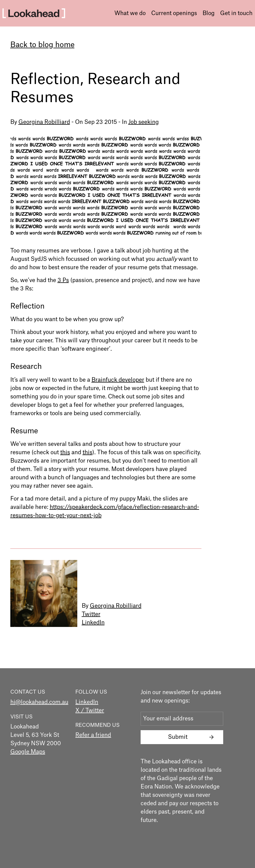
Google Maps (28, 752)
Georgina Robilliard (44, 122)
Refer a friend (93, 735)
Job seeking (144, 122)
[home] (34, 13)
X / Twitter (90, 711)
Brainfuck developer (118, 380)
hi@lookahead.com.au (39, 702)
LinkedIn (93, 623)
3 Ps (63, 280)
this (65, 453)
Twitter (91, 614)
